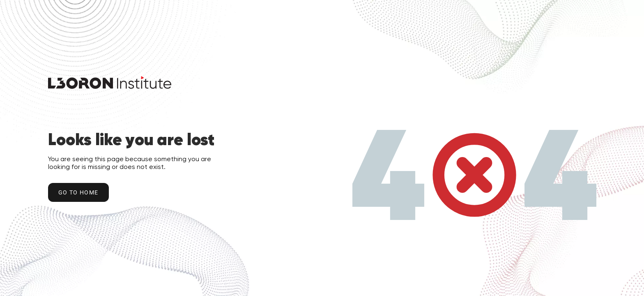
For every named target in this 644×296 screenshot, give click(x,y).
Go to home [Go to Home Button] (78, 192)
